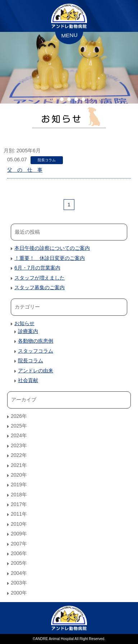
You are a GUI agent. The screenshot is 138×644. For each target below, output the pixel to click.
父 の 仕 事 (25, 170)
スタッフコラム (36, 351)
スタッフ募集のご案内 (40, 287)
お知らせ (24, 323)
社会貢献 (28, 380)
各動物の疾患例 (36, 341)
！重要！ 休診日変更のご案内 (50, 258)
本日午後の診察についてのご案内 (52, 248)
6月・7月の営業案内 (37, 268)
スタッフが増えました (40, 278)
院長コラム (47, 160)
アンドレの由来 (36, 371)
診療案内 (28, 331)
